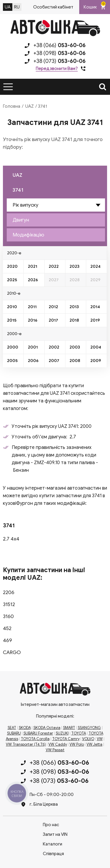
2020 (12, 266)
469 (7, 640)
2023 (75, 266)
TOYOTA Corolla (35, 739)
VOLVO (88, 739)
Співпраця (53, 854)
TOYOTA (79, 733)
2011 (32, 307)
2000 (13, 347)
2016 (33, 320)
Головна (12, 106)
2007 (54, 361)
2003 (75, 347)
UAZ (29, 106)
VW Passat (55, 750)
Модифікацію (28, 235)
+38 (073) (60, 61)
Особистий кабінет (53, 7)
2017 (53, 320)
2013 (74, 307)
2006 (33, 361)
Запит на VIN (55, 834)
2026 (33, 280)
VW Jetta (94, 745)
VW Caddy (58, 745)
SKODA (25, 728)
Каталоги (53, 844)
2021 (33, 266)
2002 (54, 347)
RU (17, 7)
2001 (33, 347)
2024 (95, 266)
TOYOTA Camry (66, 739)
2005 (12, 361)
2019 (95, 320)
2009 (96, 361)
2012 (53, 307)
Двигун (21, 220)
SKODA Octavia (47, 728)
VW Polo (77, 745)
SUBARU (14, 733)
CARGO (12, 652)
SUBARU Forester (38, 733)
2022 (54, 266)
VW (100, 739)
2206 (9, 592)
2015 (12, 320)
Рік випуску (26, 205)
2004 (96, 347)
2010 (12, 307)
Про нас (51, 825)
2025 (12, 280)
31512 (9, 604)
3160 (8, 616)
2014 (95, 307)
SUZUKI (62, 733)
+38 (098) (60, 53)
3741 (18, 190)
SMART (69, 728)
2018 (74, 320)
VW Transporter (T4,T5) (26, 745)
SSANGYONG (89, 728)
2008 (75, 361)
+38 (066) (60, 45)
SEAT (12, 728)
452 (7, 628)
